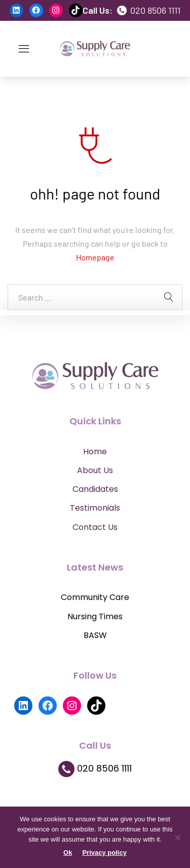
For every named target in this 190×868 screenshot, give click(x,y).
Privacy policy (104, 853)
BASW (95, 635)
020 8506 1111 (149, 10)
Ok (68, 853)
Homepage (95, 257)
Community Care (95, 597)
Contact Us (95, 527)
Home (95, 452)
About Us (95, 470)
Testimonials (95, 508)
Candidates (95, 489)
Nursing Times (95, 616)
